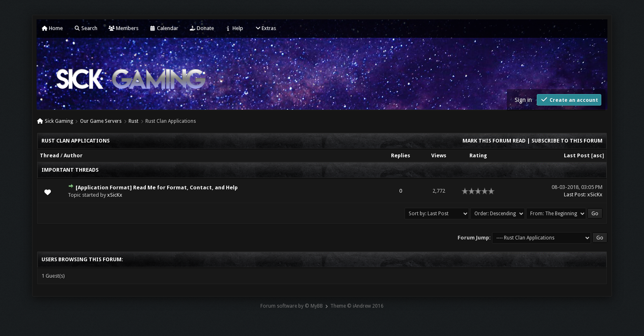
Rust (133, 121)
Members (123, 28)
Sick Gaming (59, 121)
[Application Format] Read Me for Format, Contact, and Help (157, 188)
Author (73, 155)
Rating (478, 155)
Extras (265, 28)
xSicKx (115, 195)
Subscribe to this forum (567, 141)
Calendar (164, 28)
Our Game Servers (101, 121)
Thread (49, 155)
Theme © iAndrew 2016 (357, 306)
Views (439, 155)
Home (52, 28)
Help (234, 28)
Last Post (577, 155)
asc (598, 155)
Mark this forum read (494, 141)
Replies (401, 155)
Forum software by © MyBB (292, 306)
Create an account (569, 100)
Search (86, 28)
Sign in (523, 100)
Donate (202, 28)
